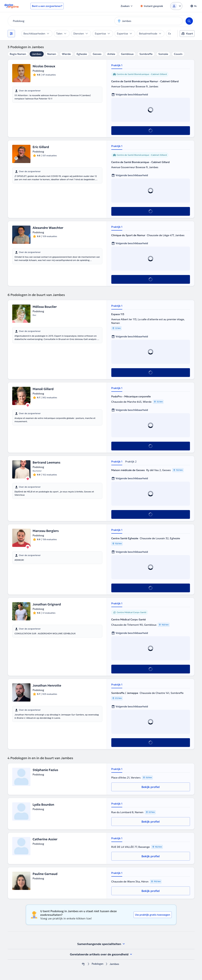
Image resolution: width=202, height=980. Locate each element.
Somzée (163, 54)
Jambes (37, 54)
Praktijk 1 (117, 65)
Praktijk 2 (131, 462)
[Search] (189, 21)
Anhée (111, 54)
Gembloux (127, 54)
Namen (52, 54)
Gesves (97, 54)
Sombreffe (146, 54)
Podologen (98, 964)
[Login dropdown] (176, 6)
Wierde (66, 54)
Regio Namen (18, 54)
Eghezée (82, 54)
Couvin (178, 54)
